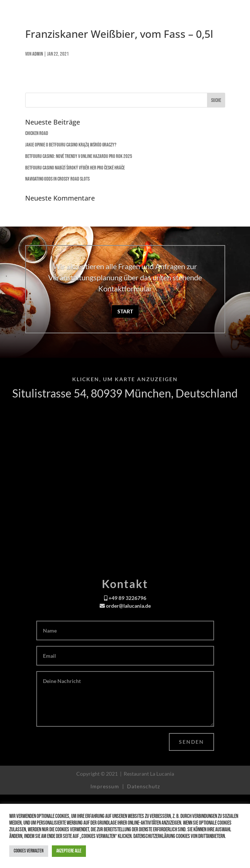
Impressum (106, 786)
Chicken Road (37, 133)
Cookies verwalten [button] (29, 851)
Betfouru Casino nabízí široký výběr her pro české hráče (75, 168)
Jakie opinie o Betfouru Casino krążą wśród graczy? (71, 145)
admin (38, 54)
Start (125, 311)
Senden (191, 742)
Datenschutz (144, 786)
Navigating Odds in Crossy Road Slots (57, 179)
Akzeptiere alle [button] (69, 851)
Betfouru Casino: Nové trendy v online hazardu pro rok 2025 (79, 156)
